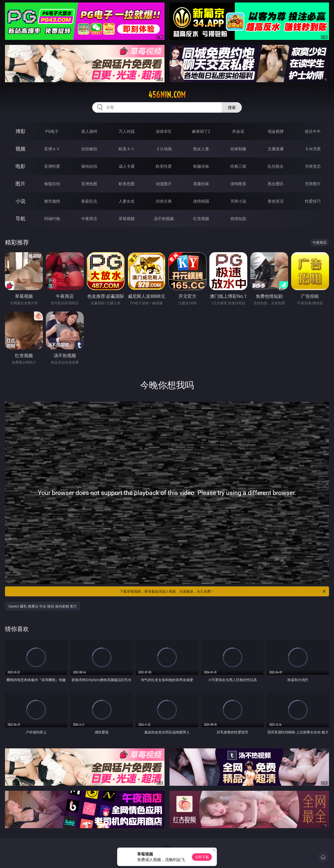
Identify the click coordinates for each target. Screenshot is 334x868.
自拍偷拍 (89, 149)
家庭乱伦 (89, 201)
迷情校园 (201, 201)
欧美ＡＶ (127, 149)
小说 (20, 201)
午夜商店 (89, 219)
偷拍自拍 (89, 166)
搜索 (232, 107)
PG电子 (52, 131)
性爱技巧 (313, 201)
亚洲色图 (89, 184)
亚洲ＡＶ (52, 149)
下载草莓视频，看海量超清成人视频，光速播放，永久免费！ (223, 591)
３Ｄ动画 (164, 149)
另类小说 (238, 201)
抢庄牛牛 (313, 131)
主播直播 (276, 149)
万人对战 (127, 131)
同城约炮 (52, 219)
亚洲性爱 (52, 166)
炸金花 (238, 131)
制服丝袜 (201, 166)
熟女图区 (276, 184)
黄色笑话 (276, 201)
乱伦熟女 (276, 166)
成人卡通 (127, 166)
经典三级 (238, 166)
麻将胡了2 (201, 131)
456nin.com (167, 95)
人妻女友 (127, 201)
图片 (20, 184)
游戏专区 (164, 131)
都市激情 (52, 201)
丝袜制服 (238, 149)
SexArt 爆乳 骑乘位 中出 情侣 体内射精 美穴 (43, 606)
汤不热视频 (164, 219)
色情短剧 (238, 219)
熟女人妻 (201, 149)
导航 (20, 218)
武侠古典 (164, 201)
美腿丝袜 (201, 184)
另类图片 (313, 184)
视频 (20, 149)
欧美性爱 (164, 166)
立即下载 (202, 857)
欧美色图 (127, 184)
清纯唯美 (238, 184)
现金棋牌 (276, 131)
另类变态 (313, 166)
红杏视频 (201, 219)
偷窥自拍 (52, 184)
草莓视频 (127, 219)
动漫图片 (164, 184)
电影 (20, 166)
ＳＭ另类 (313, 149)
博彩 (20, 131)
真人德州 (89, 131)
